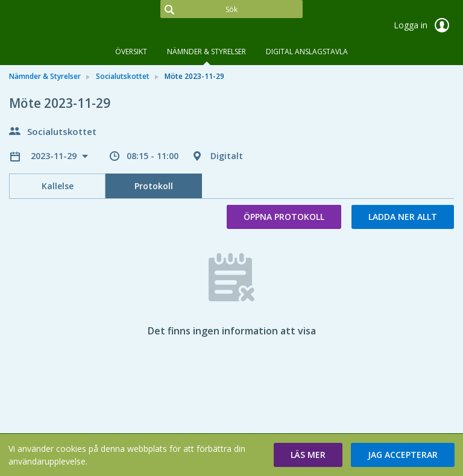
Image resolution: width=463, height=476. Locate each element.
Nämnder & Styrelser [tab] (206, 52)
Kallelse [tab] (58, 186)
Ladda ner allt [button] (403, 217)
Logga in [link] (424, 25)
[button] (308, 455)
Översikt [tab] (131, 52)
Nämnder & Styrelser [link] (45, 76)
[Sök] (231, 9)
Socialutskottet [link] (123, 76)
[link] (69, 27)
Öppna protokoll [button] (284, 217)
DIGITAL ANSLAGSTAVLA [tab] (307, 52)
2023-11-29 (55, 156)
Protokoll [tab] (154, 186)
